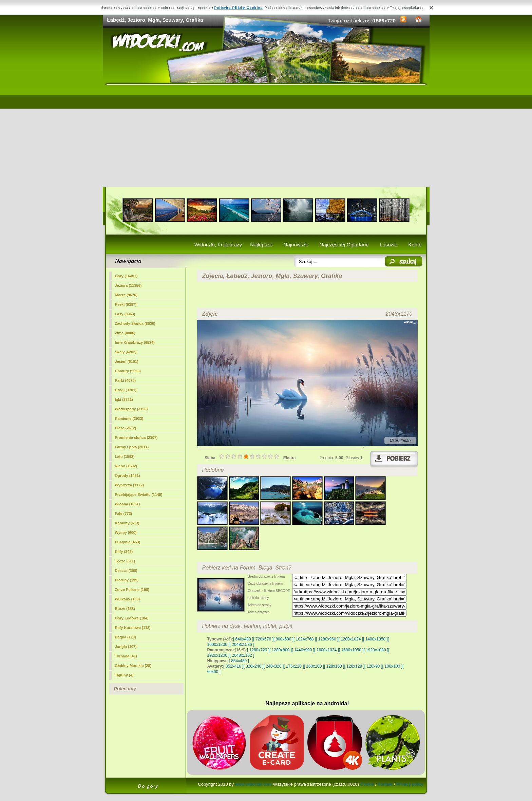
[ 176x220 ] (294, 666)
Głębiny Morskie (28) (133, 666)
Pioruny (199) (127, 580)
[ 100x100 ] (392, 666)
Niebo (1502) (126, 466)
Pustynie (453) (128, 542)
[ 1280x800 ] (281, 650)
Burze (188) (125, 609)
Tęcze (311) (125, 561)
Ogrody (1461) (128, 476)
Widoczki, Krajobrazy (218, 245)
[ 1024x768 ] (305, 639)
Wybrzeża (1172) (129, 485)
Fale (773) (124, 514)
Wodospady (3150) (131, 409)
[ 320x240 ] (253, 666)
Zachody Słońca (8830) (135, 323)
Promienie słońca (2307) (136, 437)
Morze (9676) (126, 295)
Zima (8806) (125, 333)
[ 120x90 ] (373, 666)
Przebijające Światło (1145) (139, 495)
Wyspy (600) (126, 533)
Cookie (367, 784)
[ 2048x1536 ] (242, 645)
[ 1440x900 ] (303, 650)
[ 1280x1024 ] (351, 639)
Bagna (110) (126, 637)
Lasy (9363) (125, 314)
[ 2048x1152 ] (242, 655)
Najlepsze (261, 245)
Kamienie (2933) (129, 418)
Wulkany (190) (128, 599)
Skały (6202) (126, 352)
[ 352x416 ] (233, 666)
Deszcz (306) (126, 571)
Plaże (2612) (126, 428)
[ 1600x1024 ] (327, 650)
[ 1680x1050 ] (351, 650)
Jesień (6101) (127, 361)
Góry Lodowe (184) (132, 618)
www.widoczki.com (253, 784)
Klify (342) (124, 552)
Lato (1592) (125, 457)
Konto (415, 245)
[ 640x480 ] (243, 639)
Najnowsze (296, 245)
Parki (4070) (126, 380)
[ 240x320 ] (274, 666)
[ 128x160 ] (334, 666)
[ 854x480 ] (239, 661)
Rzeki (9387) (126, 304)
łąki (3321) (124, 399)
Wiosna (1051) (128, 504)
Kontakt (385, 784)
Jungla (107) (126, 647)
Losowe (388, 245)
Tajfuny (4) (124, 675)
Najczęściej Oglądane (344, 245)
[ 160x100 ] (314, 666)
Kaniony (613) (127, 523)
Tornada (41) (126, 656)
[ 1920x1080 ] (376, 650)
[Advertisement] (266, 136)
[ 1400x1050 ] (375, 639)
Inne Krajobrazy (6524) (135, 342)
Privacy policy (410, 784)
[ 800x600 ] (283, 639)
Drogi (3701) (126, 390)
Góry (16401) (126, 276)
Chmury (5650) (128, 371)
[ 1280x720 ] (258, 650)
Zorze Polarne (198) (132, 590)
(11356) (128, 285)
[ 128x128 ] (354, 666)
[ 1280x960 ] (327, 639)
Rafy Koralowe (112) (133, 628)
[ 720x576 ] (263, 639)
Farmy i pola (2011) (132, 447)
